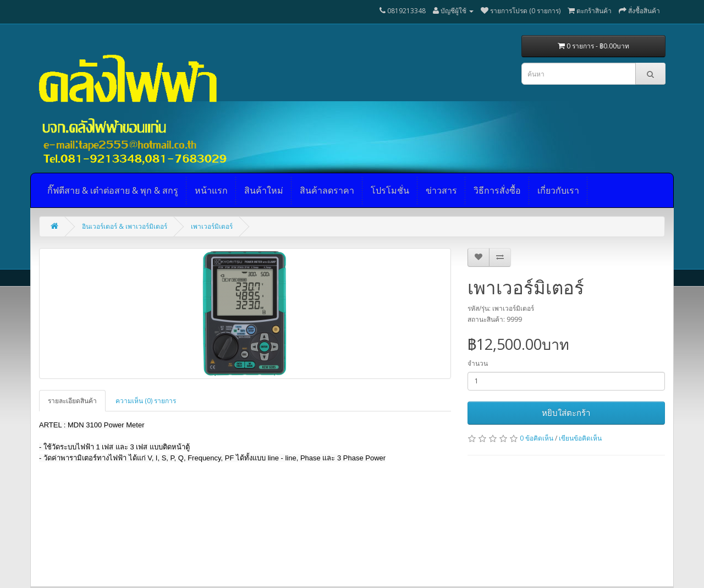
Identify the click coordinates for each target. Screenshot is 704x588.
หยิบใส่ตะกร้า (566, 413)
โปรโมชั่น (390, 190)
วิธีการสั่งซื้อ (497, 190)
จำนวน (478, 363)
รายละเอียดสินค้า (72, 401)
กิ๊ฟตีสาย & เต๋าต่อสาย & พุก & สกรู (113, 190)
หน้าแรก (211, 190)
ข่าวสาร (441, 190)
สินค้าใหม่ (264, 190)
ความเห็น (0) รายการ (146, 401)
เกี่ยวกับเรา (558, 190)
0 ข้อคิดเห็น (537, 438)
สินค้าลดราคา (327, 190)
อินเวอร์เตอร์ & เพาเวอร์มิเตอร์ (125, 226)
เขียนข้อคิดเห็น (580, 438)
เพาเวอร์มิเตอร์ (212, 226)
